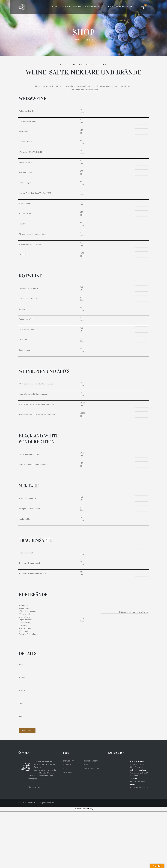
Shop (109, 7)
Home (55, 7)
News (117, 7)
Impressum (68, 829)
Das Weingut (66, 7)
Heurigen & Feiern (96, 7)
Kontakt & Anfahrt (61, 15)
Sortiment (80, 7)
